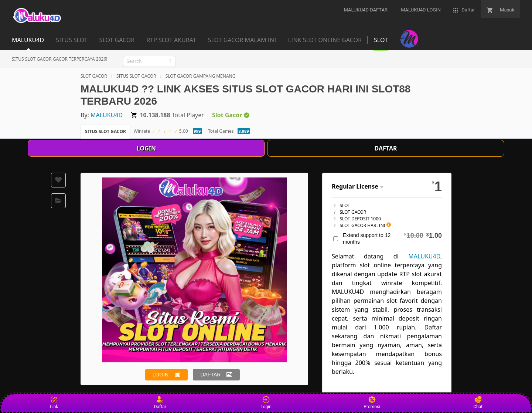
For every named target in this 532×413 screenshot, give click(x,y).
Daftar (160, 403)
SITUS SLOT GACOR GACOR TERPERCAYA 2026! (59, 59)
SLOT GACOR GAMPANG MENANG (201, 76)
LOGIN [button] (161, 375)
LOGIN (146, 148)
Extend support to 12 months (392, 238)
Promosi (372, 403)
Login (266, 403)
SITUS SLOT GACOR (136, 76)
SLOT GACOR (94, 76)
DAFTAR (386, 148)
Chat (478, 403)
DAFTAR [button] (210, 375)
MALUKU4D (107, 115)
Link (54, 403)
